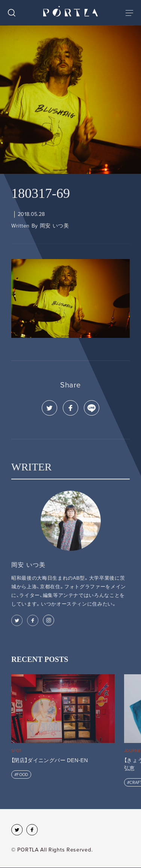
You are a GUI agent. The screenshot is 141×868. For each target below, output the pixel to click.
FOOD (22, 775)
